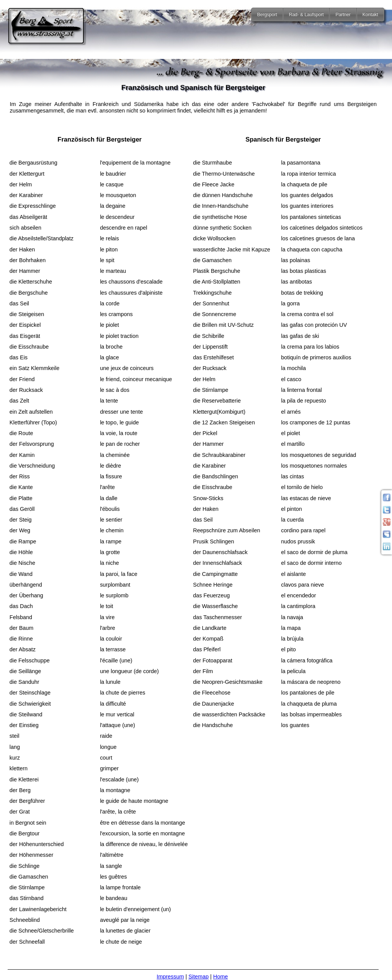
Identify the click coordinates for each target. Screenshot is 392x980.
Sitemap (198, 977)
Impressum (170, 977)
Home (220, 977)
